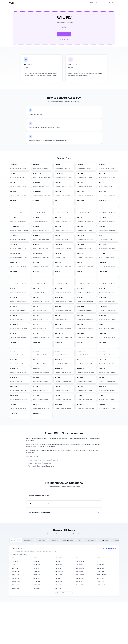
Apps (117, 3)
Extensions (98, 3)
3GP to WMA (58, 585)
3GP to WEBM (38, 585)
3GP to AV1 (58, 561)
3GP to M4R (16, 571)
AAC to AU (37, 588)
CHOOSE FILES (64, 34)
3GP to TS (79, 582)
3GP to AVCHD (80, 561)
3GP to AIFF (58, 558)
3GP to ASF (16, 561)
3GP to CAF (16, 565)
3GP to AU (36, 561)
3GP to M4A (101, 568)
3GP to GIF (37, 568)
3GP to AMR (101, 558)
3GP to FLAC (101, 565)
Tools (105, 3)
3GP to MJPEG (59, 571)
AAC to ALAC (101, 585)
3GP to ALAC (80, 558)
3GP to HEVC (59, 568)
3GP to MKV (80, 571)
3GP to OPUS (16, 582)
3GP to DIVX (58, 565)
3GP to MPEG (80, 575)
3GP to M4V (37, 571)
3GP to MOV (101, 571)
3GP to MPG (16, 578)
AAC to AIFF (80, 585)
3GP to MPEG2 (102, 575)
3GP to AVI (100, 561)
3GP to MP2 (16, 575)
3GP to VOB (101, 582)
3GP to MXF (58, 578)
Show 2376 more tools (64, 593)
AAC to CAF (58, 588)
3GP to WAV (16, 585)
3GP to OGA (80, 578)
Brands (111, 3)
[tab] (16, 540)
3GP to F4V (79, 565)
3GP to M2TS (80, 568)
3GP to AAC (37, 558)
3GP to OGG (101, 578)
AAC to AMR (16, 588)
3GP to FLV (15, 568)
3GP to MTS (37, 578)
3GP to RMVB (59, 582)
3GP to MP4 (58, 575)
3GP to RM (37, 582)
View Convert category (109, 548)
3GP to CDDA (37, 565)
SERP (91, 3)
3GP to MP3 (37, 575)
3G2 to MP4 (16, 558)
